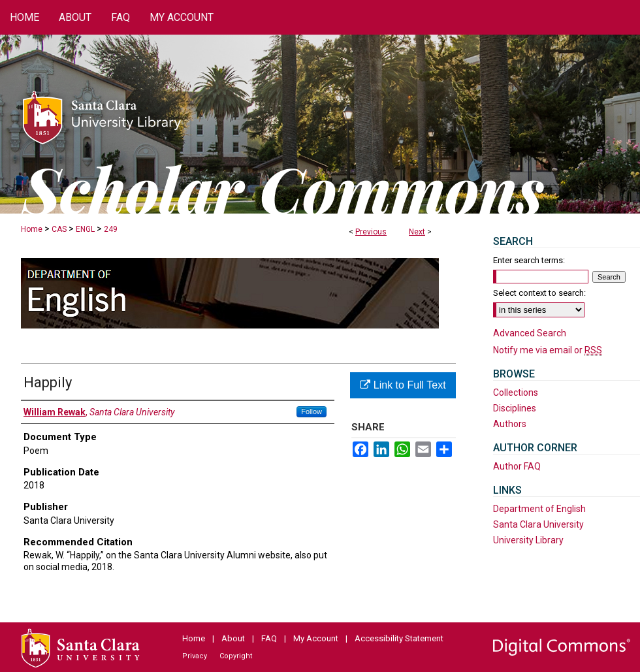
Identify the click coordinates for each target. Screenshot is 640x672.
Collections (516, 392)
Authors (510, 424)
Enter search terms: (529, 260)
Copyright (236, 656)
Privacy (195, 656)
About (233, 638)
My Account (316, 638)
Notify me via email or (548, 350)
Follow (312, 411)
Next (417, 232)
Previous (371, 232)
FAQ (269, 638)
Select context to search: (539, 293)
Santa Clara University (538, 524)
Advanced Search (530, 333)
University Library (528, 540)
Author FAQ (517, 466)
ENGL (85, 229)
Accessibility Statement (399, 638)
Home (32, 229)
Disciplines (515, 408)
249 (111, 229)
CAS (59, 229)
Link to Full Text (403, 385)
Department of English (539, 509)
